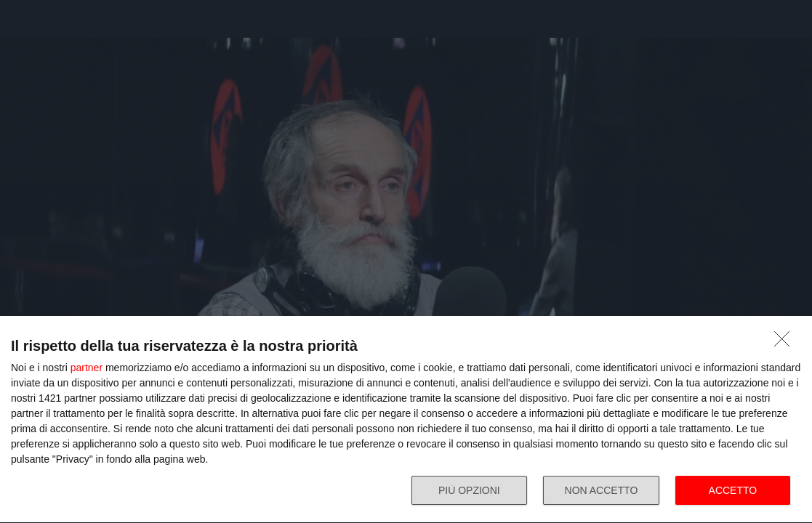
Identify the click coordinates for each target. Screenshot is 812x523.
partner (87, 368)
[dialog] (406, 420)
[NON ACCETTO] (786, 343)
